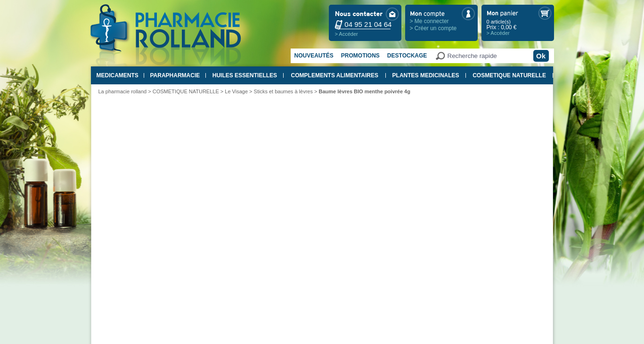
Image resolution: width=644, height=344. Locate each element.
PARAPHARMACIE (175, 75)
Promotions (360, 56)
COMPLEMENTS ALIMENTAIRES (335, 75)
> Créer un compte (433, 28)
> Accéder (346, 34)
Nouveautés (314, 56)
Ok (541, 56)
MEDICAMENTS (118, 75)
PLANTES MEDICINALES (426, 75)
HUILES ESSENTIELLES (245, 75)
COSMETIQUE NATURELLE (509, 75)
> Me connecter (429, 21)
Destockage (407, 56)
